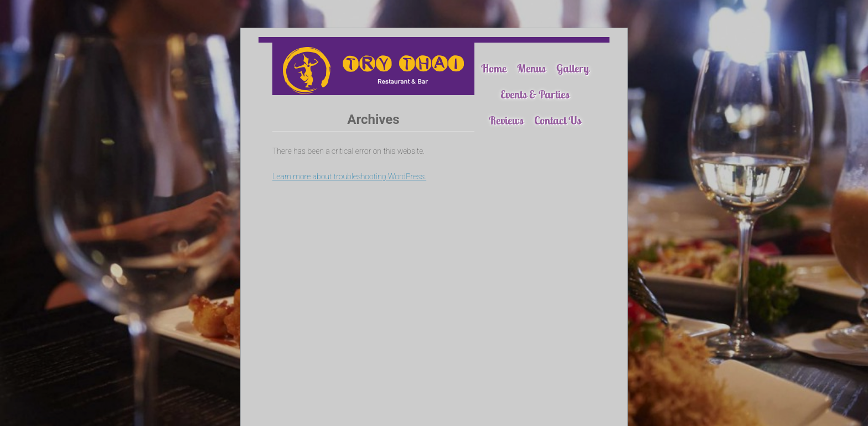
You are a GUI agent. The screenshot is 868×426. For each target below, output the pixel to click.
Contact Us (558, 120)
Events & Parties (535, 94)
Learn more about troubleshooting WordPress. (349, 176)
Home (494, 68)
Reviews (506, 120)
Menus (531, 68)
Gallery (573, 68)
